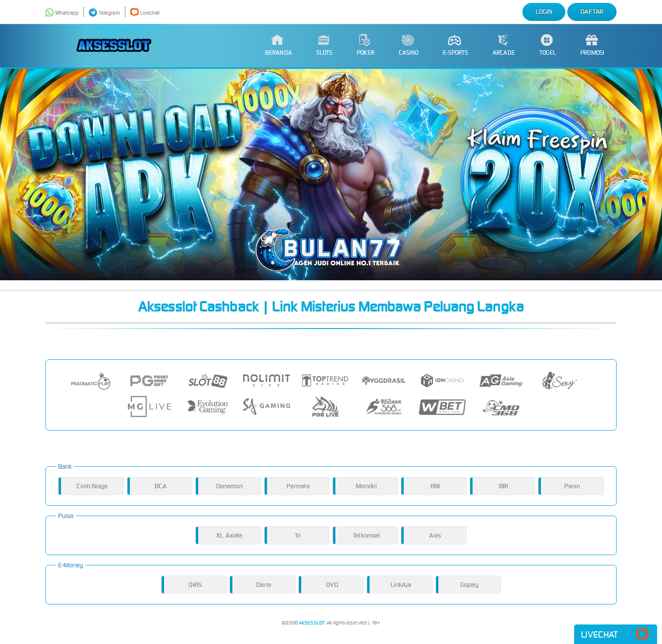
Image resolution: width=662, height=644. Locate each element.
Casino (409, 45)
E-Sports (455, 45)
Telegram (104, 13)
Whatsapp (62, 13)
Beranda (279, 45)
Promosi (592, 45)
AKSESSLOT (312, 623)
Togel (548, 45)
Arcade (504, 45)
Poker (366, 45)
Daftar (592, 11)
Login (544, 11)
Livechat (145, 13)
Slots (325, 45)
